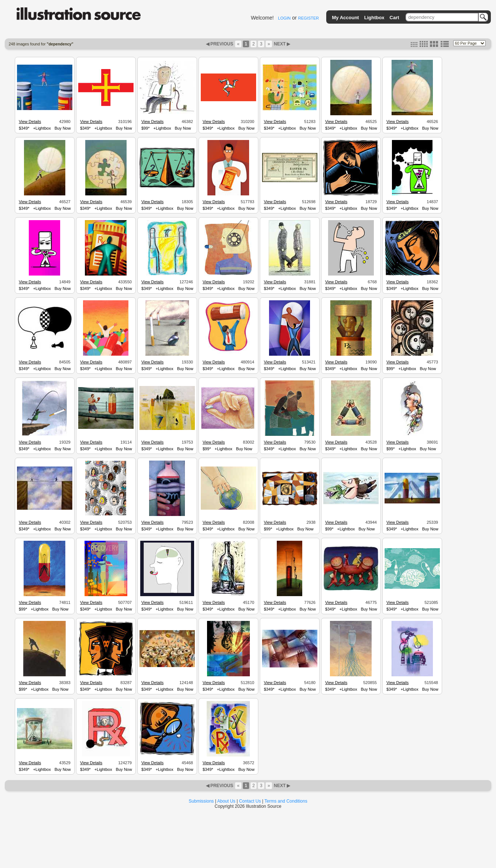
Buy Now (63, 128)
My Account (346, 18)
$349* (24, 128)
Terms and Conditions (286, 801)
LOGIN (284, 18)
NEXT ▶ (282, 44)
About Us (226, 801)
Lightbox (374, 18)
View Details (30, 122)
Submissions (201, 801)
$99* (146, 128)
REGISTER (309, 18)
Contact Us (250, 801)
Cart (395, 18)
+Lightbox (42, 128)
